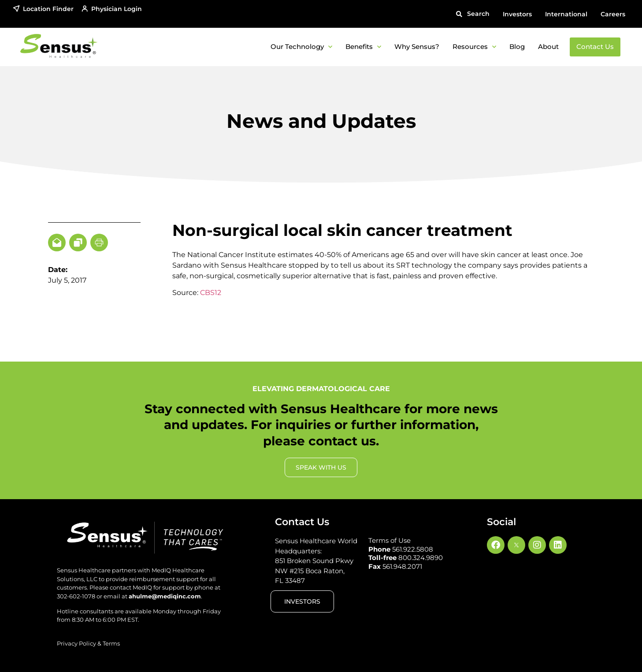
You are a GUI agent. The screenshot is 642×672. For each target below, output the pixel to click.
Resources (474, 47)
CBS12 (211, 293)
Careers (613, 14)
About (548, 47)
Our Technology (301, 47)
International (566, 14)
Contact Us (595, 47)
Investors (517, 14)
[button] (473, 14)
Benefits (363, 47)
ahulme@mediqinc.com (165, 596)
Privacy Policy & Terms (88, 643)
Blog (517, 47)
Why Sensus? (417, 47)
